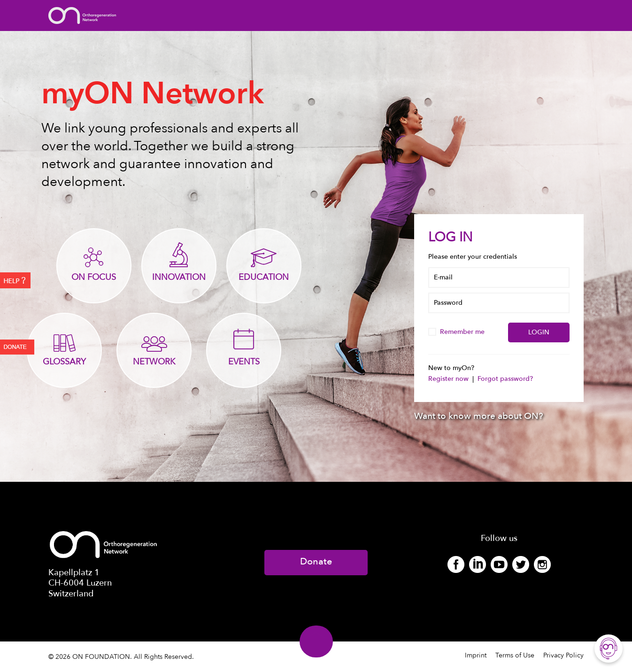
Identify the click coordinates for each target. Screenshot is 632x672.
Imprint (476, 655)
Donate (316, 561)
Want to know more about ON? (479, 416)
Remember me (457, 332)
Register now (449, 379)
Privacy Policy (563, 655)
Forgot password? (505, 379)
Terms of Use (515, 655)
